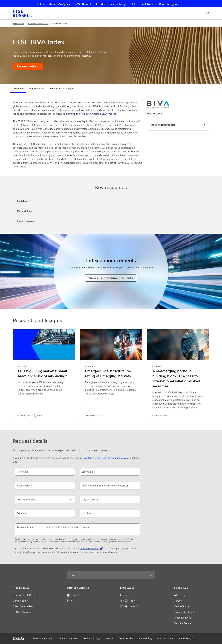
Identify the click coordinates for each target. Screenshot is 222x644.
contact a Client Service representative (105, 458)
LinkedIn (73, 595)
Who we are (180, 595)
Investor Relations (184, 612)
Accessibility (145, 638)
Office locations (183, 618)
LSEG (40, 4)
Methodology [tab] (24, 211)
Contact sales (20, 601)
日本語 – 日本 (128, 601)
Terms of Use (126, 638)
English (124, 595)
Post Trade (147, 4)
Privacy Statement (43, 638)
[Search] (208, 13)
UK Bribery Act (187, 638)
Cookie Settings (91, 638)
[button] (30, 588)
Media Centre (181, 606)
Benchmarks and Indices (38, 24)
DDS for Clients (21, 612)
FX (134, 4)
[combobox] (107, 575)
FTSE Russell (83, 4)
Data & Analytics (59, 4)
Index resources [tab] (26, 221)
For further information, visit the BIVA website (91, 114)
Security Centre (183, 623)
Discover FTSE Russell (25, 595)
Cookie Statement (68, 638)
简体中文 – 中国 (129, 606)
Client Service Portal (24, 606)
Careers (178, 601)
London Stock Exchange (112, 4)
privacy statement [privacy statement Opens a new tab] (89, 548)
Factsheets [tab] (23, 201)
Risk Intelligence (169, 4)
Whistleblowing (166, 638)
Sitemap (110, 638)
